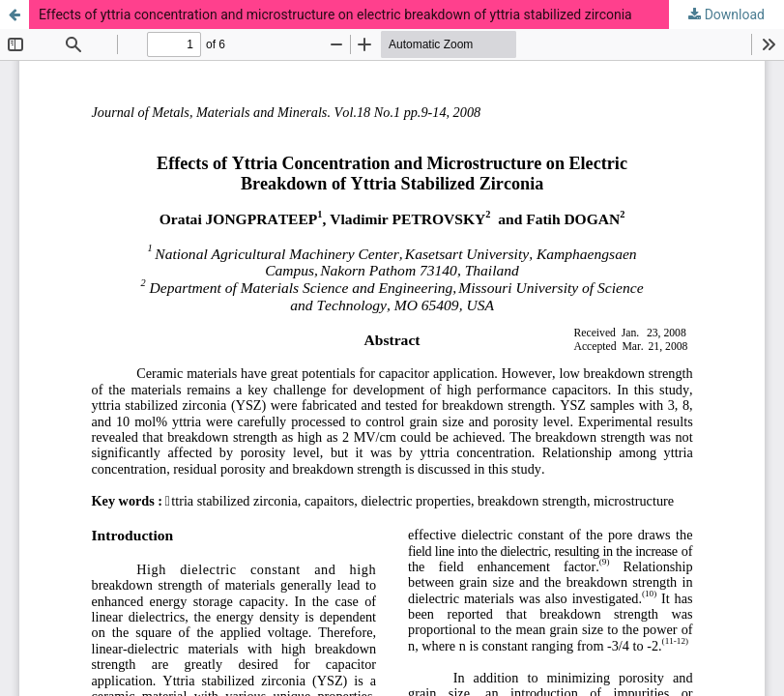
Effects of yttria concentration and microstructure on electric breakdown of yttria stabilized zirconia (335, 14)
